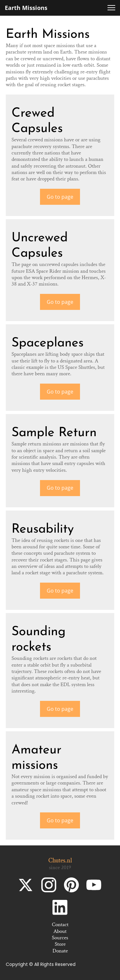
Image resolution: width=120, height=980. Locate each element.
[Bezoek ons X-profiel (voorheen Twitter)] (26, 885)
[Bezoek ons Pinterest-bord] (72, 885)
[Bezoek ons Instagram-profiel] (49, 885)
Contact (60, 925)
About (60, 931)
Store (60, 944)
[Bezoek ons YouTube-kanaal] (94, 885)
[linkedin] (60, 907)
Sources (60, 938)
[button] (111, 8)
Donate (60, 951)
